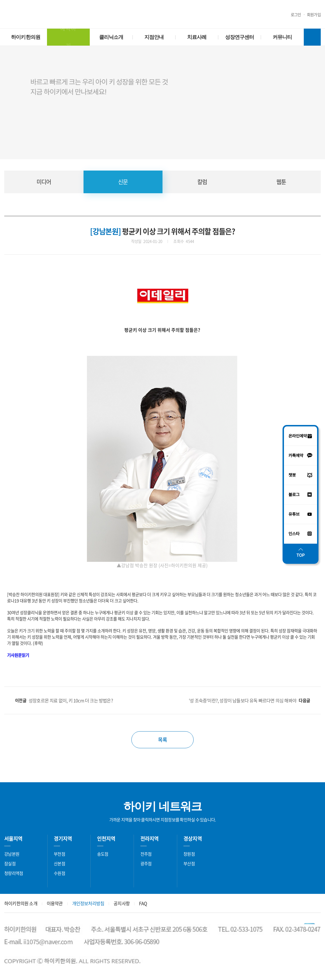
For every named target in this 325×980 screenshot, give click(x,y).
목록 (162, 740)
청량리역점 (14, 873)
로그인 (296, 14)
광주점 (146, 864)
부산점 (189, 864)
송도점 (103, 854)
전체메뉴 (312, 37)
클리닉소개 (111, 37)
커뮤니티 (282, 37)
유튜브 (8, 15)
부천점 (59, 854)
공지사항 (122, 903)
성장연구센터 (240, 37)
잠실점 (10, 864)
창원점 (189, 854)
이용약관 (55, 903)
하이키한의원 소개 (21, 903)
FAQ (143, 903)
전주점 (146, 854)
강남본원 (12, 854)
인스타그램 (20, 15)
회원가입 (314, 14)
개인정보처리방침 (88, 903)
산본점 (59, 864)
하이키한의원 (163, 14)
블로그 (31, 15)
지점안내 (154, 37)
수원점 (59, 873)
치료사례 (197, 37)
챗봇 (42, 15)
